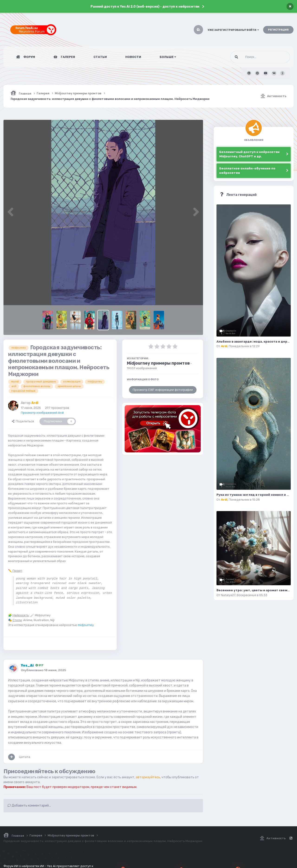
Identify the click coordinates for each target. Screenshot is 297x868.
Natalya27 (228, 595)
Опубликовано (43, 670)
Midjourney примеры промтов (158, 363)
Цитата (25, 757)
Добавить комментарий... (29, 806)
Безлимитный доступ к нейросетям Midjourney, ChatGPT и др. (249, 154)
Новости (133, 57)
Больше (168, 57)
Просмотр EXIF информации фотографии (163, 390)
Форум (29, 57)
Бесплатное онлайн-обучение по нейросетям (247, 171)
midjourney (86, 625)
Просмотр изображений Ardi (42, 413)
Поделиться (23, 421)
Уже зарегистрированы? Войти (233, 30)
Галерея (68, 57)
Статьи (100, 57)
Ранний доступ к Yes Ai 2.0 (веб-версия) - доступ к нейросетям (145, 7)
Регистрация (278, 30)
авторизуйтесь (148, 777)
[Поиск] (251, 57)
